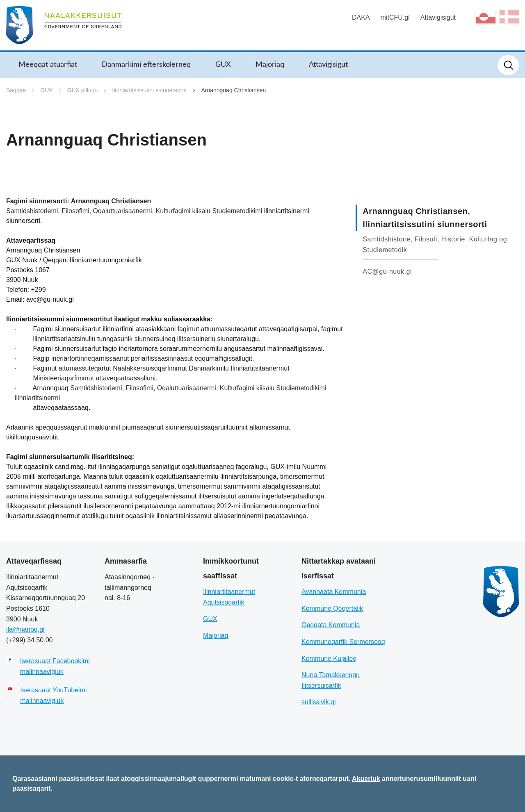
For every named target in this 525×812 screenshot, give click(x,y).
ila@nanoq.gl (25, 629)
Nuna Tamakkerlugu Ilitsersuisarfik (331, 680)
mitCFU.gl (395, 17)
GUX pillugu (83, 90)
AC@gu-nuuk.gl (387, 272)
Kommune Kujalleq (329, 658)
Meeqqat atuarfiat (48, 64)
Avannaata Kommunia (334, 592)
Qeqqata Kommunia (331, 625)
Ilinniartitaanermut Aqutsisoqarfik (229, 597)
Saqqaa (16, 90)
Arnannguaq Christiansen (233, 90)
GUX (223, 64)
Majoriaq (270, 64)
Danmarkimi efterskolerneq (146, 64)
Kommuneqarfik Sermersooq (343, 642)
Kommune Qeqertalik (332, 608)
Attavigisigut (438, 17)
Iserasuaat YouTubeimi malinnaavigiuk (53, 695)
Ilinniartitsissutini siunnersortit (149, 90)
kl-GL (486, 17)
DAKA (361, 17)
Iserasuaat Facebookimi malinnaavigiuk (55, 666)
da (509, 17)
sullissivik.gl (319, 702)
